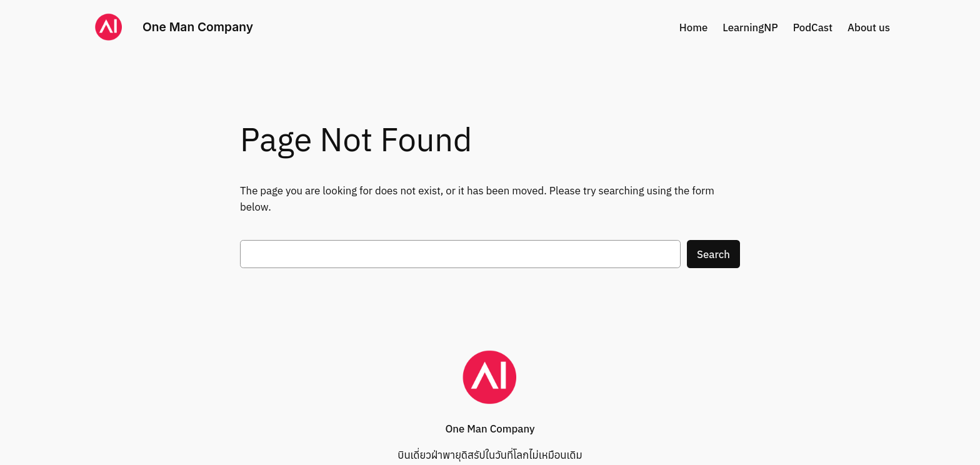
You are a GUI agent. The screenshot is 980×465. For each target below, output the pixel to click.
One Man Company (198, 27)
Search (713, 254)
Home (693, 27)
